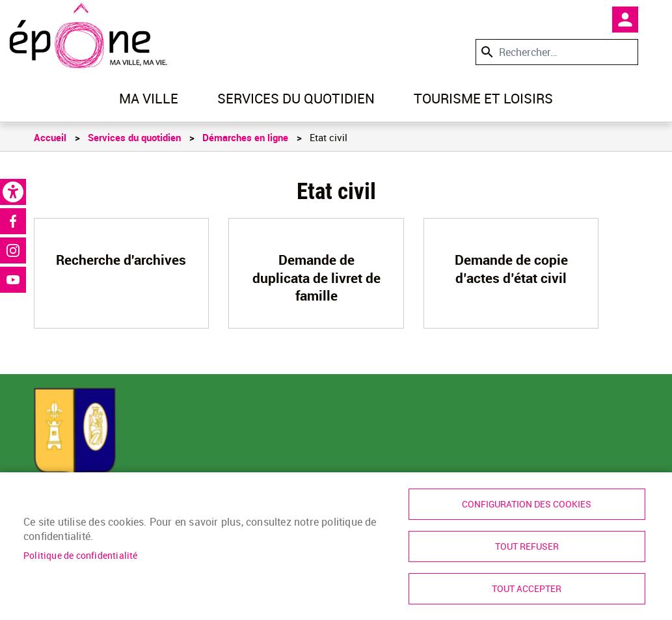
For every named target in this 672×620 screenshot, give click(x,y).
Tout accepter (527, 589)
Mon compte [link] (625, 20)
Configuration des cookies (527, 504)
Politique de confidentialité (81, 556)
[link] (13, 192)
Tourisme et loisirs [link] (483, 98)
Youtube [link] (13, 280)
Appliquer (486, 52)
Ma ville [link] (149, 98)
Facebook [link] (13, 221)
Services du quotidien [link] (296, 98)
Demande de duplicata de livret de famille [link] (316, 277)
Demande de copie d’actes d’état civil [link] (511, 268)
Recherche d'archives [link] (121, 260)
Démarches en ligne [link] (245, 137)
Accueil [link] (50, 137)
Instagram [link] (13, 250)
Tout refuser (527, 546)
